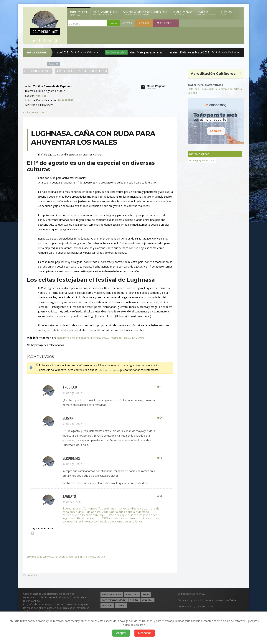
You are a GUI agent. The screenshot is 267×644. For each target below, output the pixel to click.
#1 (160, 387)
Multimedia (183, 13)
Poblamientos (105, 13)
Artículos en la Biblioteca (80, 71)
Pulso (206, 13)
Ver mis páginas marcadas (203, 160)
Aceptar (121, 633)
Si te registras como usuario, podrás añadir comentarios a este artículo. (70, 557)
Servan (68, 418)
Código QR (55, 64)
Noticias (41, 96)
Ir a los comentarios (35, 112)
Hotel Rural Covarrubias (207, 85)
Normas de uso (137, 595)
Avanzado (127, 23)
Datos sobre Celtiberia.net (116, 600)
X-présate (145, 23)
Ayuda (153, 595)
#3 (160, 458)
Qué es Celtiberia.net (113, 595)
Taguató (69, 496)
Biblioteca (79, 13)
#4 (160, 496)
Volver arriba (31, 575)
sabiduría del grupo (109, 370)
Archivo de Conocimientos (145, 13)
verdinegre (71, 458)
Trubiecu (69, 387)
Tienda (226, 13)
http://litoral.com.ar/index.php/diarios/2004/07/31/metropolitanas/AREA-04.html (104, 338)
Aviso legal (155, 600)
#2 (160, 418)
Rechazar (144, 633)
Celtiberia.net (37, 71)
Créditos (140, 600)
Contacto (123, 606)
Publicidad (108, 606)
